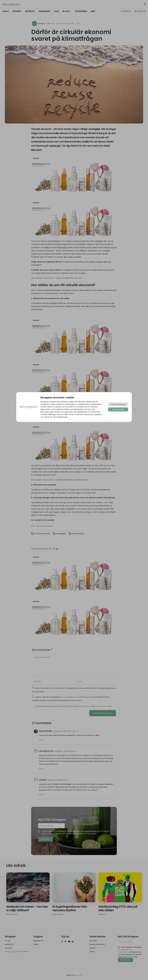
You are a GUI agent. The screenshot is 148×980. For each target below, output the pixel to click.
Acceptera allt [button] (118, 409)
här (66, 417)
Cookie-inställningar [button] (118, 404)
